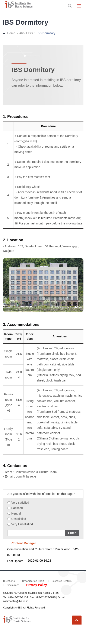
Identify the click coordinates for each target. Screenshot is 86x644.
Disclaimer (13, 585)
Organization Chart (33, 581)
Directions (9, 581)
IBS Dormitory (46, 33)
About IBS (26, 33)
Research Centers (62, 581)
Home (11, 33)
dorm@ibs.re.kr (26, 476)
